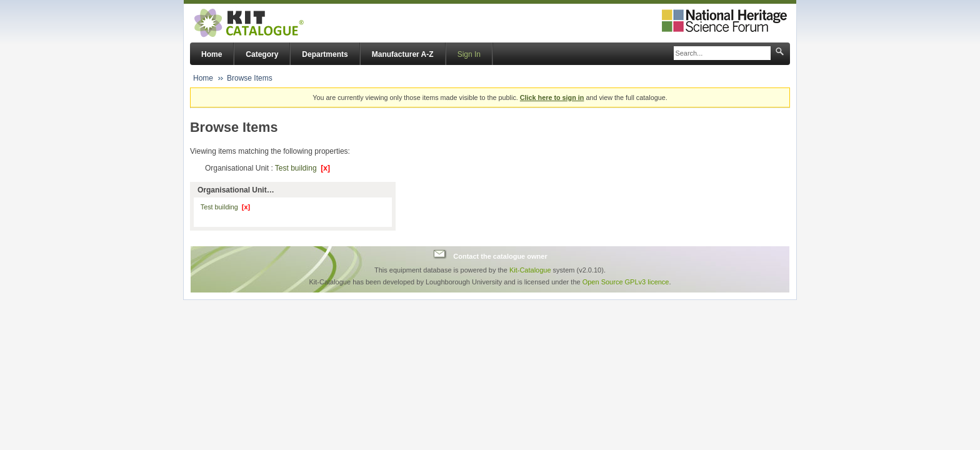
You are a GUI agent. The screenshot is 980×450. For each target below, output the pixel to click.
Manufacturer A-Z (403, 54)
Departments (325, 54)
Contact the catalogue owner (500, 256)
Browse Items (250, 78)
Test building (302, 168)
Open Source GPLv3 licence (626, 282)
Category (262, 54)
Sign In (469, 54)
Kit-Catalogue (530, 270)
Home (212, 54)
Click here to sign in (552, 97)
